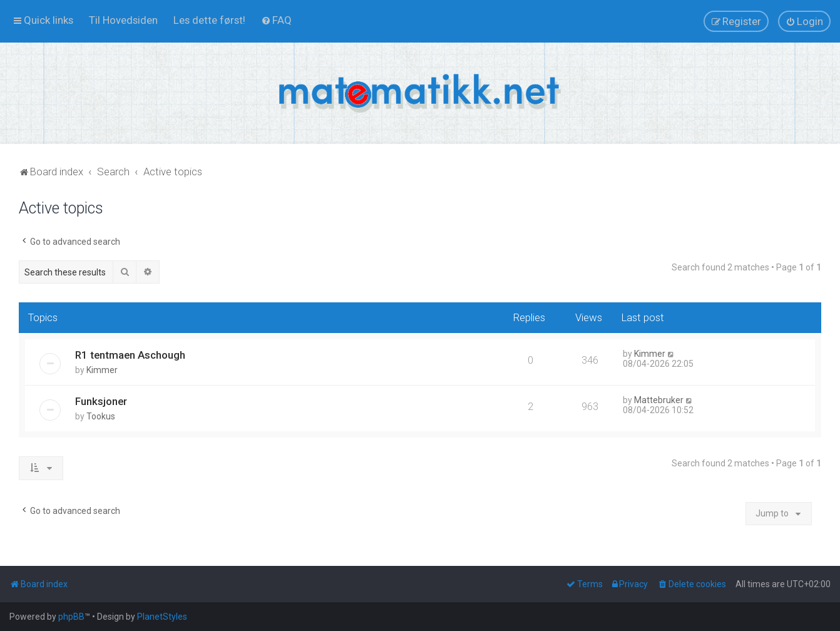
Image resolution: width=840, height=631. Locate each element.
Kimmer (102, 370)
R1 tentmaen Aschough (130, 355)
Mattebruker (659, 400)
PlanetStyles (162, 617)
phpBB (71, 617)
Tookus (101, 416)
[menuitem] (123, 20)
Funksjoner (101, 401)
